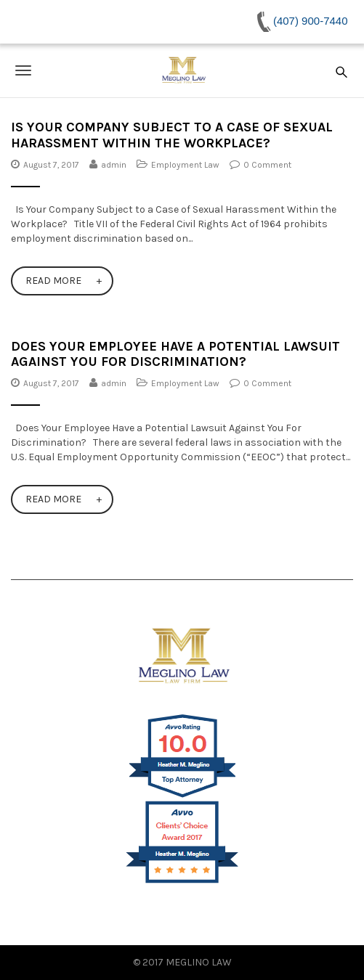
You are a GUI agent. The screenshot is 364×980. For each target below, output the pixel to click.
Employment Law (185, 165)
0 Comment (267, 165)
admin (114, 165)
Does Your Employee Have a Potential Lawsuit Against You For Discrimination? (175, 354)
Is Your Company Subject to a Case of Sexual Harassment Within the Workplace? (172, 135)
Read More (53, 281)
